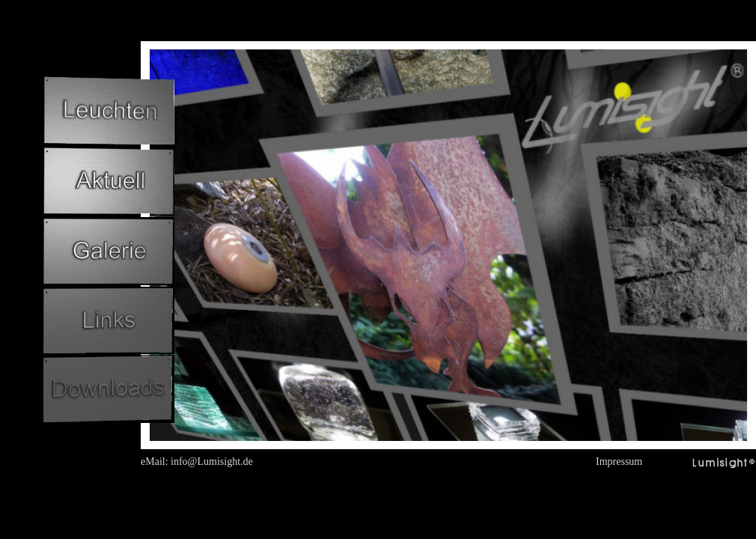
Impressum (619, 462)
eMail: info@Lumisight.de (197, 462)
